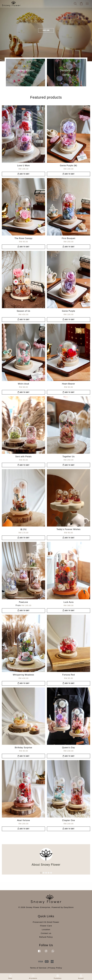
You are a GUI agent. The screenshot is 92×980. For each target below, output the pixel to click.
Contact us (46, 933)
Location (46, 929)
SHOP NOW (46, 30)
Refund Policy (46, 937)
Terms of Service (38, 968)
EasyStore (69, 907)
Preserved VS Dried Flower (46, 922)
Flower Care (46, 926)
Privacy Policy (55, 968)
